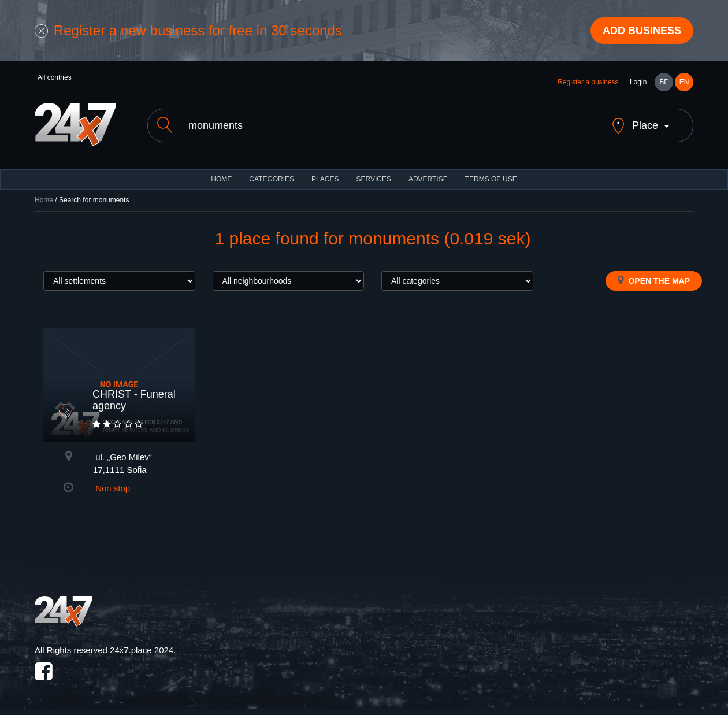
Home (44, 200)
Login (638, 82)
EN (684, 82)
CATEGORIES (272, 179)
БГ (663, 82)
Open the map (654, 280)
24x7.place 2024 (142, 650)
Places (325, 179)
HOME (221, 179)
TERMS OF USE (491, 179)
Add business (642, 31)
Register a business (588, 82)
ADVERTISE (428, 179)
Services (373, 179)
